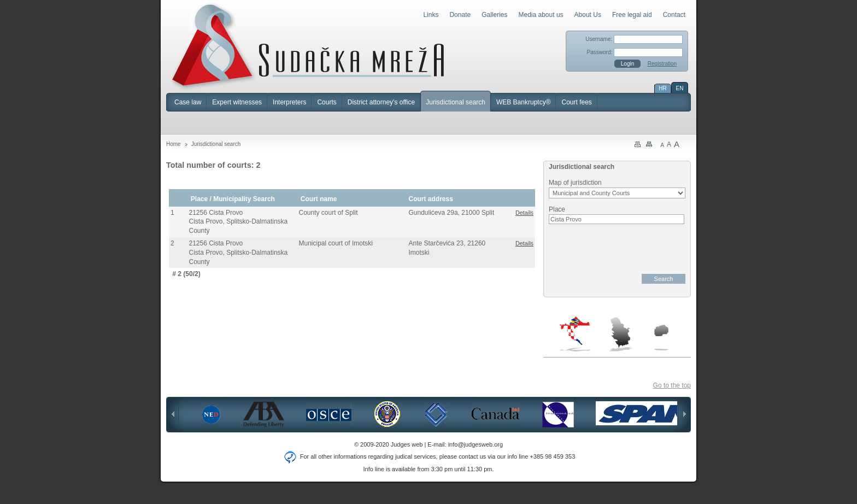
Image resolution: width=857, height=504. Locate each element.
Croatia (576, 334)
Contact (674, 15)
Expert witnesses (237, 102)
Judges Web (308, 46)
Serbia (620, 334)
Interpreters (289, 102)
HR (662, 88)
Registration (662, 64)
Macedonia (661, 338)
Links (431, 15)
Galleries (494, 15)
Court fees (576, 102)
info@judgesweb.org (476, 444)
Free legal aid (632, 15)
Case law (188, 102)
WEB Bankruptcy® (524, 102)
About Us (588, 15)
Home (174, 144)
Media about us (541, 15)
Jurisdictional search (456, 102)
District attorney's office (381, 102)
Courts (327, 102)
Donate (460, 15)
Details (524, 213)
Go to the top (672, 385)
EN (680, 88)
